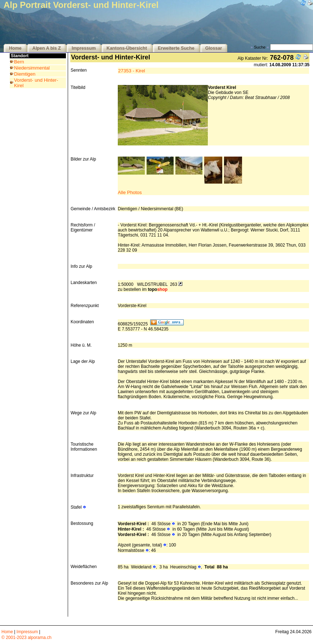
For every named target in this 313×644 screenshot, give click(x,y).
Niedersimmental (32, 68)
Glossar (214, 48)
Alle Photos (130, 192)
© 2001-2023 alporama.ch (26, 638)
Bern (19, 62)
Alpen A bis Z (47, 48)
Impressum (84, 48)
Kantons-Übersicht (127, 48)
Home (15, 48)
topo (158, 289)
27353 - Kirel (132, 71)
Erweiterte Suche (176, 48)
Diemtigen (25, 74)
